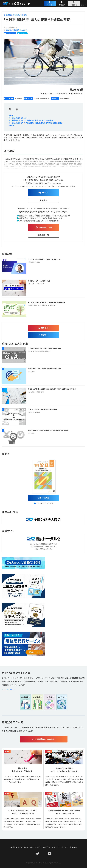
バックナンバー (36, 847)
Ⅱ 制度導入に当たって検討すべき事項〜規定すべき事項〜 (31, 120)
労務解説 (24, 15)
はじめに (12, 115)
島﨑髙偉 (9, 15)
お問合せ (74, 5)
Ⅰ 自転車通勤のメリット (18, 118)
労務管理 (16, 15)
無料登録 (62, 5)
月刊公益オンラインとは (19, 847)
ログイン (50, 5)
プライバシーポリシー (60, 847)
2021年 (8, 30)
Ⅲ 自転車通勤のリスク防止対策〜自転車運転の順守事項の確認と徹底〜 (36, 123)
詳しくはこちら (8, 689)
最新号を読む (43, 498)
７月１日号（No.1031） (20, 30)
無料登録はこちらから (45, 739)
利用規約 (73, 847)
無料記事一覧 (43, 235)
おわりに (12, 125)
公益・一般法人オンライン (20, 3)
